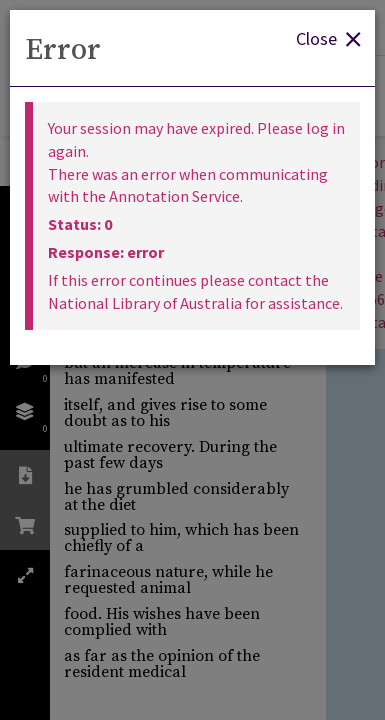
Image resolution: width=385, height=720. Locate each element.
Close (328, 37)
